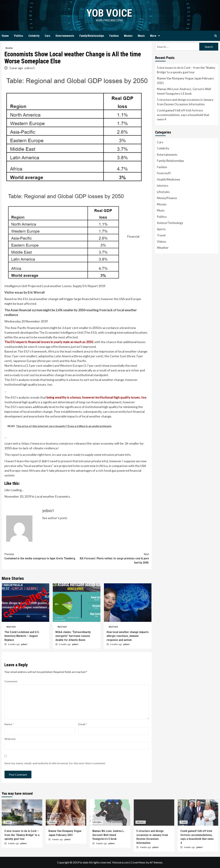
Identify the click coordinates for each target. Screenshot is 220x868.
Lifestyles (163, 192)
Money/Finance (167, 198)
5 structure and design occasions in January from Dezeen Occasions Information (185, 102)
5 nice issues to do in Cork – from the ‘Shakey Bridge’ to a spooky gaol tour (186, 70)
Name (9, 724)
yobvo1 (29, 68)
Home (5, 36)
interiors (163, 186)
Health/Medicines (169, 179)
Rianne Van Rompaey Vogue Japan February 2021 (185, 81)
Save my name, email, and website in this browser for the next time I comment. (55, 763)
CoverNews (138, 862)
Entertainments (65, 36)
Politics (19, 36)
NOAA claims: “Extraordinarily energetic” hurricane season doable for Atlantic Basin (73, 636)
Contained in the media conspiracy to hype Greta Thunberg (40, 556)
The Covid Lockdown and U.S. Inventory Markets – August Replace (22, 636)
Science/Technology (170, 223)
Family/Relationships (92, 36)
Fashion (114, 36)
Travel (161, 235)
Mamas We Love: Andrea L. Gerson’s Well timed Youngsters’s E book (184, 91)
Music (141, 36)
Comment (11, 681)
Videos (162, 242)
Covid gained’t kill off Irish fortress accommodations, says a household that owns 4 (183, 115)
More (156, 36)
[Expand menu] (159, 36)
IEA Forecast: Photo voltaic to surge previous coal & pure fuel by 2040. (113, 558)
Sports (161, 229)
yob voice (109, 13)
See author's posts (55, 518)
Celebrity (34, 36)
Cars (48, 36)
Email (83, 724)
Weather (9, 48)
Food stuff (164, 173)
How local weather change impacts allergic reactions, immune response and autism (128, 636)
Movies (128, 36)
